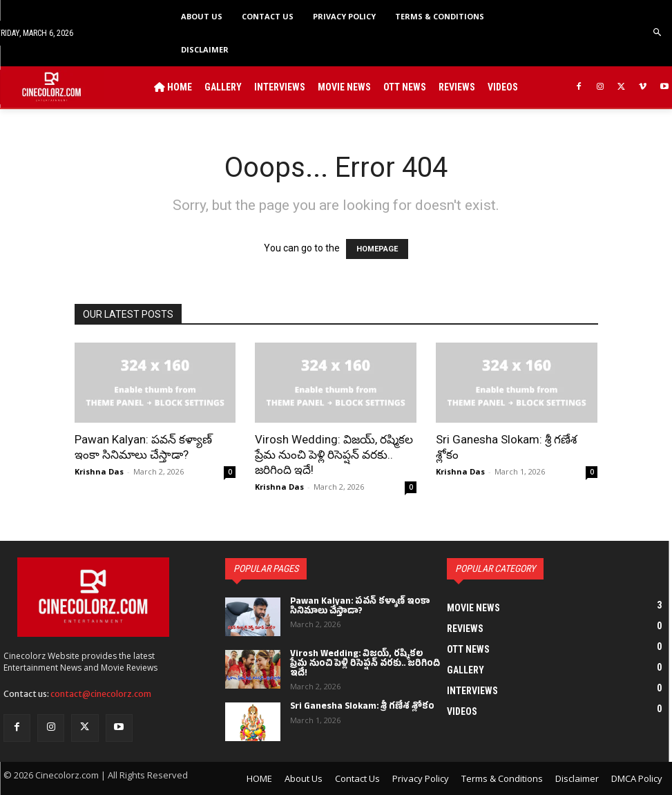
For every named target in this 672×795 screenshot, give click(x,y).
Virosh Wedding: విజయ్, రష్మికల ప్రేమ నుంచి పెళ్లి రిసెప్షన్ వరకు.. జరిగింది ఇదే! (334, 454)
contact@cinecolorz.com (101, 694)
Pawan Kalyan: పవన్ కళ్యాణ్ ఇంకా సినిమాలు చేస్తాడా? (360, 607)
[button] (658, 33)
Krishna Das (99, 471)
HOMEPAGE (377, 249)
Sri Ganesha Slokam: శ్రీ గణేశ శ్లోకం (362, 707)
